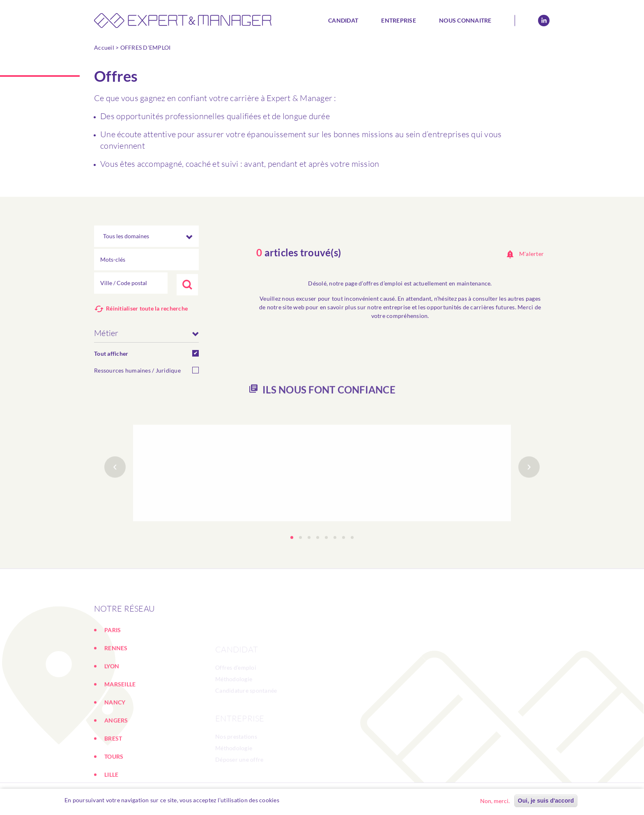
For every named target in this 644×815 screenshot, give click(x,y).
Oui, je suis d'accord (546, 801)
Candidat (343, 20)
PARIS (113, 671)
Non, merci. (495, 801)
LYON (112, 707)
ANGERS (116, 761)
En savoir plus (302, 800)
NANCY (115, 743)
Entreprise (399, 20)
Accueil (104, 47)
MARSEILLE (120, 725)
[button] (292, 563)
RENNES (116, 689)
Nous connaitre (465, 20)
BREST (113, 779)
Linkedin (544, 21)
